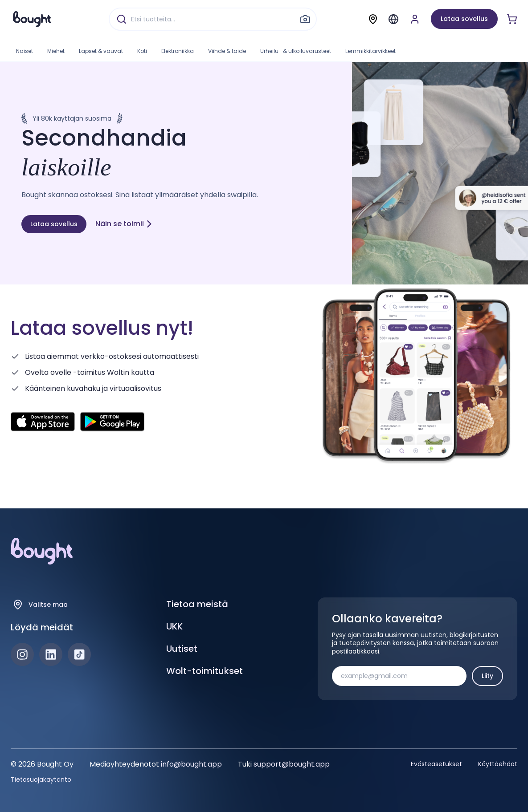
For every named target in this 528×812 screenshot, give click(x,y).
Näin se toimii (124, 224)
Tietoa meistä (197, 604)
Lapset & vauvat (101, 51)
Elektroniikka (178, 51)
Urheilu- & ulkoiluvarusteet (296, 51)
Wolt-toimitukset (205, 671)
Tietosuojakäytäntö (41, 780)
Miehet (56, 51)
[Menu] (393, 19)
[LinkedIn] (51, 654)
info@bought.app (191, 764)
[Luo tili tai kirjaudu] (415, 19)
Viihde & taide (227, 51)
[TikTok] (79, 654)
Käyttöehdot (498, 764)
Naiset (25, 51)
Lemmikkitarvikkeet (370, 51)
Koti (142, 51)
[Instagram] (22, 654)
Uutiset (182, 649)
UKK (174, 626)
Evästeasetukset (436, 764)
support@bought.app (292, 764)
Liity (487, 676)
